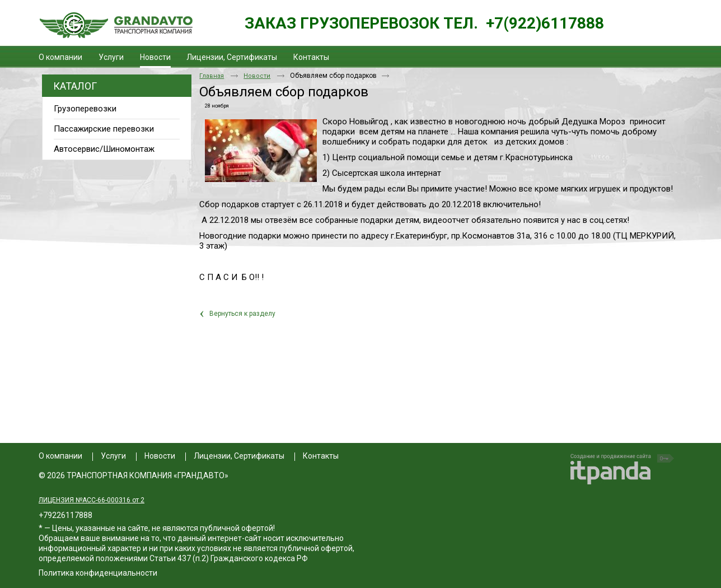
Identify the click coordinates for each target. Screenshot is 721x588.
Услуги (113, 456)
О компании (60, 456)
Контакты (321, 456)
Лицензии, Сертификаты (239, 456)
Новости (155, 57)
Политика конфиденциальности (98, 573)
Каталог (75, 86)
